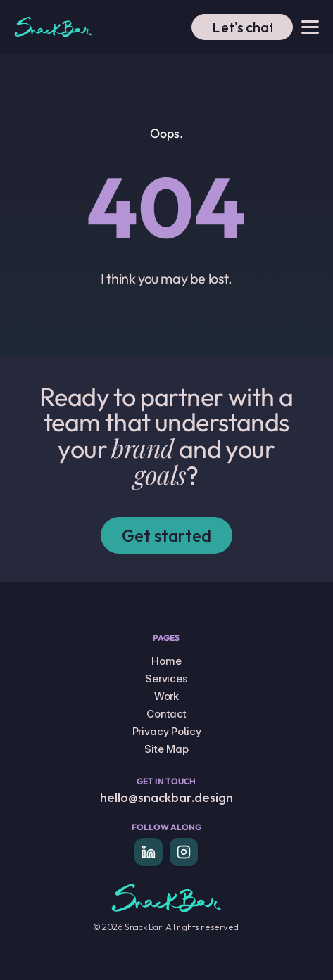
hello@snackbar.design (166, 797)
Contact (166, 714)
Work (166, 696)
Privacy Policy (167, 731)
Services (166, 679)
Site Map (166, 749)
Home (166, 661)
